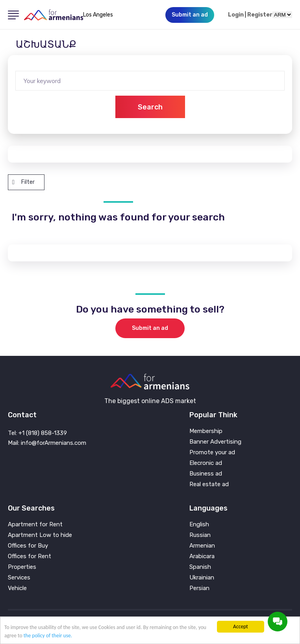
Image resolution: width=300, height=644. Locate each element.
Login (236, 15)
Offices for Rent (30, 556)
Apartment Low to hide (40, 535)
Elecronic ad (206, 463)
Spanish (200, 567)
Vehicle (17, 588)
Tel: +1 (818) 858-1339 (37, 433)
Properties (22, 567)
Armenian (202, 546)
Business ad (206, 474)
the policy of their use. (48, 636)
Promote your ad (212, 452)
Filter (23, 182)
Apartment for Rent (35, 525)
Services (19, 578)
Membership (206, 431)
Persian (199, 588)
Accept (241, 626)
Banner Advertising (215, 442)
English (199, 525)
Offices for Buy (28, 546)
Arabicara (202, 556)
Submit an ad (150, 328)
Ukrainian (202, 578)
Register (260, 15)
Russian (200, 535)
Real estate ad (209, 484)
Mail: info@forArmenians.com (47, 443)
